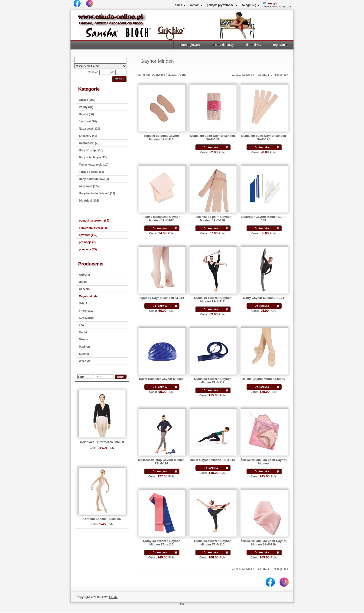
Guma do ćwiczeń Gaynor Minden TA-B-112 (213, 300)
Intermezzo (86, 311)
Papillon (84, 347)
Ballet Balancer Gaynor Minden (161, 379)
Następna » (281, 75)
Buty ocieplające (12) (93, 157)
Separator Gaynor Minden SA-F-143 (264, 218)
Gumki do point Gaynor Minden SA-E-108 (212, 137)
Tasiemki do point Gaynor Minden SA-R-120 (212, 218)
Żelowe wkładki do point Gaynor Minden (263, 462)
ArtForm (84, 275)
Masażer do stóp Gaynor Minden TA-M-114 (161, 462)
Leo (81, 325)
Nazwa (172, 75)
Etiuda (113, 597)
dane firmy (254, 45)
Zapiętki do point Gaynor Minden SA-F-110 (161, 137)
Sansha (84, 354)
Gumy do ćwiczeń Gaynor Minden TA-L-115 (161, 543)
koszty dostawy (223, 45)
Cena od (93, 72)
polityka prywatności (221, 5)
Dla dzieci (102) (89, 201)
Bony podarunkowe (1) (94, 179)
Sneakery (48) (88, 136)
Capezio (84, 289)
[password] (105, 377)
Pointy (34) (86, 107)
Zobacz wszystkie (243, 75)
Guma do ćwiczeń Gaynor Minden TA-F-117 (213, 381)
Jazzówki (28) (88, 121)
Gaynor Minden (89, 296)
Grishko (84, 303)
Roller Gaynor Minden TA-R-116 (213, 460)
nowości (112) (88, 235)
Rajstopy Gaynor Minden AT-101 (161, 298)
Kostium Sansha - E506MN (102, 519)
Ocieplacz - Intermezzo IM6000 (102, 442)
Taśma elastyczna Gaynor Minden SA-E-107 (161, 218)
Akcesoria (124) (89, 186)
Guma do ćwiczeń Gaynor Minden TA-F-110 (213, 543)
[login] (86, 377)
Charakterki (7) (89, 143)
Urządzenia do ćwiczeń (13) (97, 193)
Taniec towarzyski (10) (94, 165)
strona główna (190, 45)
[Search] (101, 60)
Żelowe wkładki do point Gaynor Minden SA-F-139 (263, 543)
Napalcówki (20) (89, 129)
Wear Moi (85, 361)
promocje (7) (87, 242)
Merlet (83, 332)
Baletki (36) (86, 114)
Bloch (83, 282)
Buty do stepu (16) (91, 150)
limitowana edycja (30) (94, 228)
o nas (178, 5)
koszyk (272, 3)
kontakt (194, 5)
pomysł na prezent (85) (94, 221)
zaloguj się (249, 5)
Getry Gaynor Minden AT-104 (264, 298)
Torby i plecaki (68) (91, 172)
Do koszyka (211, 147)
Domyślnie (158, 75)
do (113, 72)
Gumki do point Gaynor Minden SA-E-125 (263, 137)
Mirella (83, 339)
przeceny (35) (88, 249)
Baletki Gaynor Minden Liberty (263, 379)
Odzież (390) (87, 100)
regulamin (280, 45)
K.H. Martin (86, 318)
